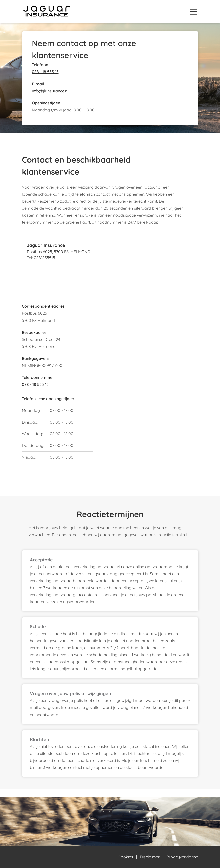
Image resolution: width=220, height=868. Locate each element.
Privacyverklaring (182, 857)
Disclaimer (150, 857)
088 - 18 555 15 (45, 72)
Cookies (126, 857)
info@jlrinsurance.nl (50, 91)
